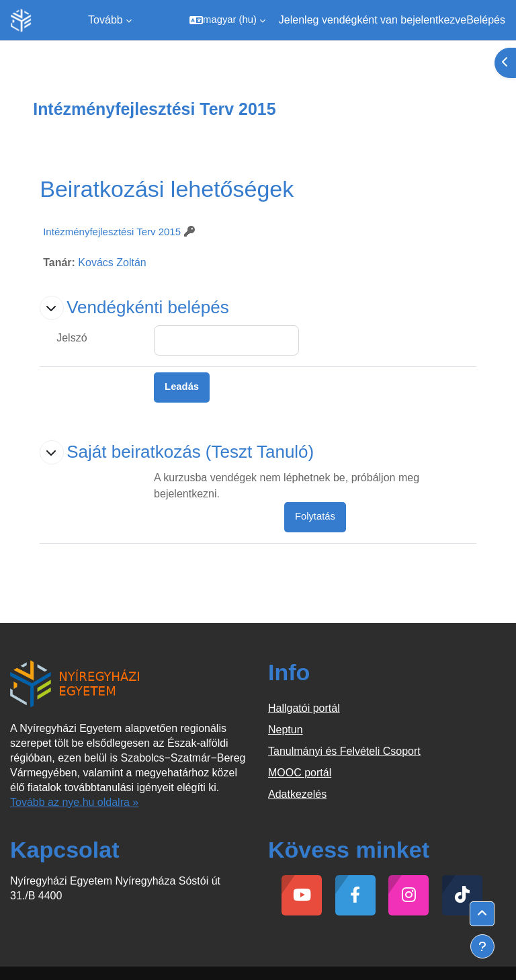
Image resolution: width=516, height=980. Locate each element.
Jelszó (72, 338)
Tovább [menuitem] (105, 20)
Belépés (486, 20)
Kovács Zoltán (112, 262)
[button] (227, 20)
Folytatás (315, 516)
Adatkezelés (297, 794)
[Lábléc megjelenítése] (482, 946)
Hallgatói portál (304, 708)
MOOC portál (300, 773)
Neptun (286, 730)
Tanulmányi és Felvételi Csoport (344, 751)
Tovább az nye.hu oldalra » (74, 802)
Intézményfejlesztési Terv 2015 (112, 232)
